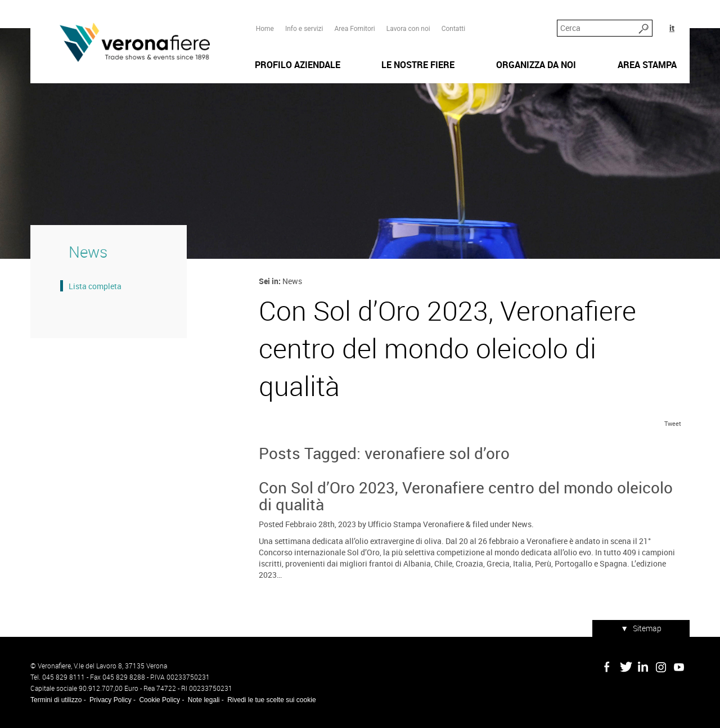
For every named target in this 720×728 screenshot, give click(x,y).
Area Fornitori (354, 29)
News (522, 524)
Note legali (204, 700)
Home (265, 29)
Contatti (454, 29)
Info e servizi (304, 29)
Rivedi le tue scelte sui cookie (271, 700)
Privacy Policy (111, 700)
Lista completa (95, 286)
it (672, 28)
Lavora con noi (408, 29)
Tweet (673, 423)
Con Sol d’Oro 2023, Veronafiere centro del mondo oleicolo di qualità (466, 496)
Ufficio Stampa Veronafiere (416, 524)
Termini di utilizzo (56, 700)
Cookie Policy (159, 700)
